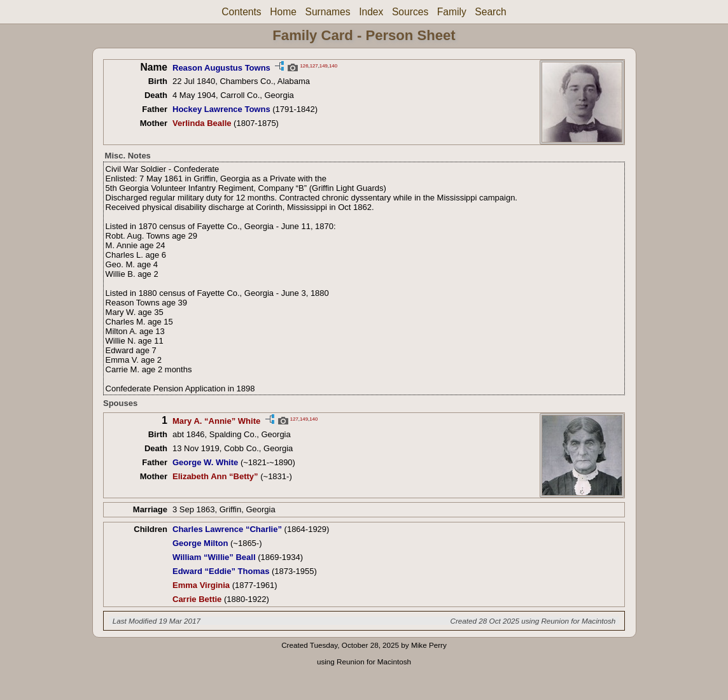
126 (304, 65)
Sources (410, 12)
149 (324, 65)
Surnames (327, 12)
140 (333, 65)
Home (283, 12)
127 (314, 65)
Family (452, 12)
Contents (241, 12)
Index (371, 12)
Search (490, 12)
